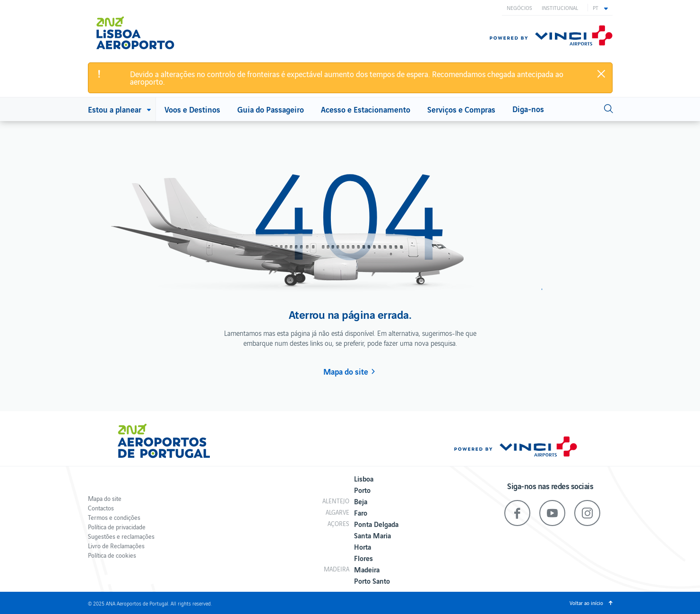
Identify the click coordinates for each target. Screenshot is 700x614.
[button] (600, 8)
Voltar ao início (586, 603)
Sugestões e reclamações (121, 536)
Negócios (519, 8)
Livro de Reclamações (116, 546)
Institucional (560, 8)
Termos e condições (114, 517)
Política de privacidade (117, 527)
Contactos (101, 508)
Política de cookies (112, 555)
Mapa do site (346, 371)
